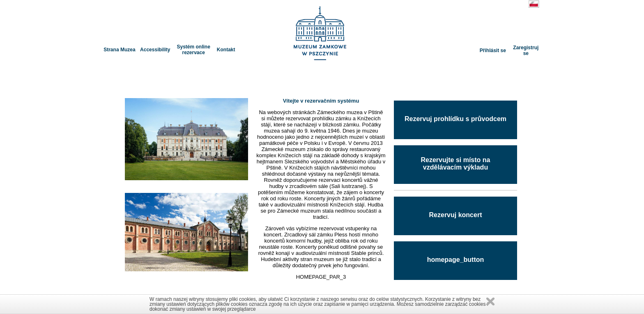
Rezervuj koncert (456, 215)
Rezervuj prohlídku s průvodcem (455, 119)
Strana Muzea (119, 50)
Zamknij (490, 301)
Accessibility (155, 50)
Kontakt (226, 50)
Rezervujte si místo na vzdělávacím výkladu (456, 164)
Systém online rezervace (193, 50)
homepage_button (456, 260)
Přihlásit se (493, 50)
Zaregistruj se (526, 50)
